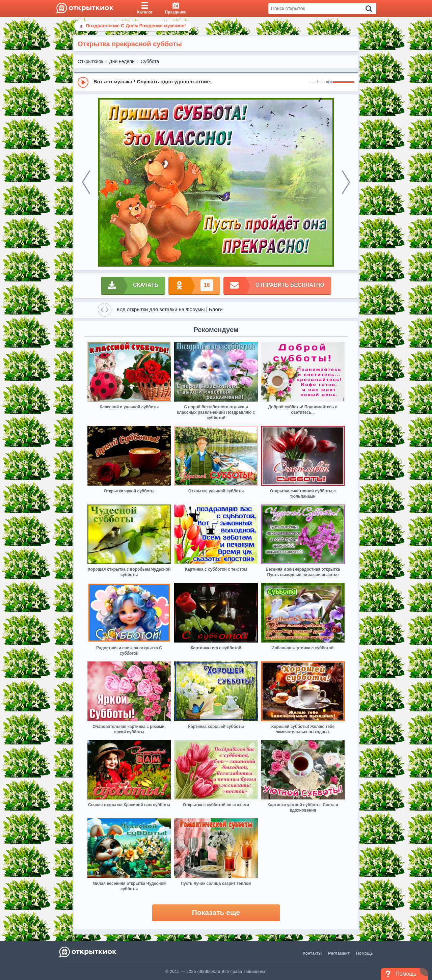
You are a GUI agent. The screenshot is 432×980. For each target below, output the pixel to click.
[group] (216, 82)
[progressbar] (343, 82)
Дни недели (122, 61)
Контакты (312, 953)
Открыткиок (90, 61)
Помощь (364, 953)
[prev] (86, 182)
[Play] (83, 82)
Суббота (150, 61)
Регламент (339, 953)
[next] (346, 182)
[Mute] (329, 82)
